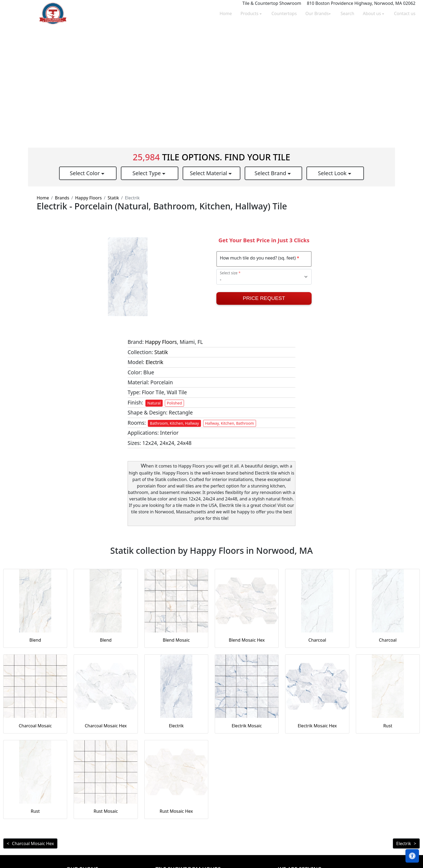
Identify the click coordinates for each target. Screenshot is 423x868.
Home (226, 13)
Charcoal (317, 640)
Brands (62, 198)
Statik (113, 198)
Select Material (209, 173)
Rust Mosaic (106, 811)
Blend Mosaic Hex (247, 640)
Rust (388, 726)
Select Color (86, 173)
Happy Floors (89, 198)
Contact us (405, 13)
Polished (174, 403)
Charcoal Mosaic (35, 726)
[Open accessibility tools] (412, 856)
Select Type (147, 173)
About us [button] (372, 13)
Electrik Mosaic (247, 726)
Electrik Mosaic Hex (317, 726)
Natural (154, 403)
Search (347, 13)
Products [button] (250, 13)
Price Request (264, 298)
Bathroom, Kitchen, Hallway (175, 423)
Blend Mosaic (176, 640)
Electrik (155, 362)
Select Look (333, 173)
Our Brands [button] (317, 13)
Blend (35, 640)
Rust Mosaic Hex (176, 811)
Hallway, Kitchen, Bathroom (229, 423)
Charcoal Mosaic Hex (106, 726)
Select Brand (271, 173)
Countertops (284, 13)
